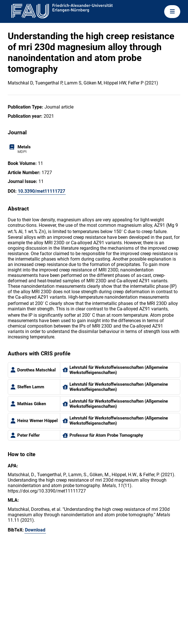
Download (35, 530)
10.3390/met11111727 (41, 191)
